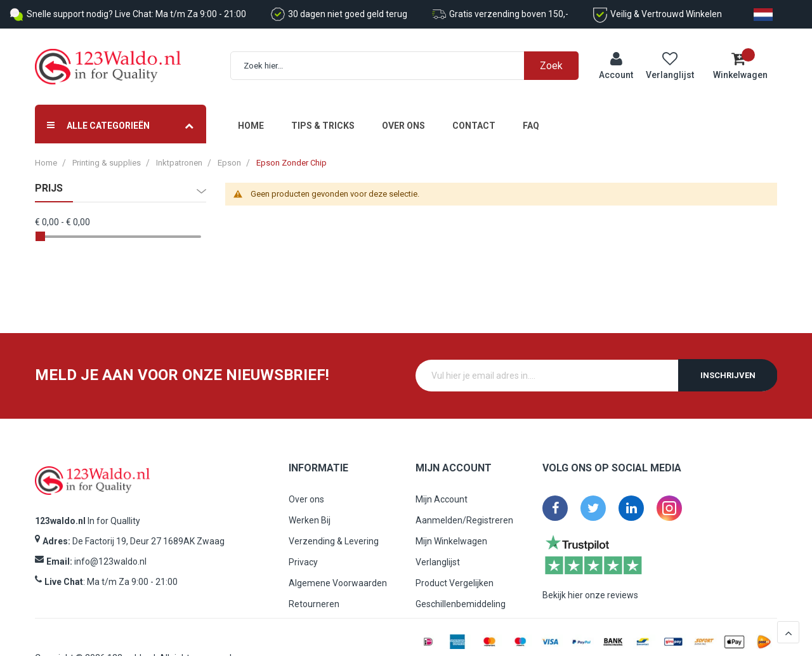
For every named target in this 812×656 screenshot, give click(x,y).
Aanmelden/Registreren (464, 520)
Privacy (303, 562)
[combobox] (411, 66)
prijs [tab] (49, 188)
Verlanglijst (438, 562)
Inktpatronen (179, 163)
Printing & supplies (107, 163)
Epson (229, 163)
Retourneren (314, 604)
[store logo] (108, 67)
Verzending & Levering (334, 541)
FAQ (531, 126)
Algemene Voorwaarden (338, 583)
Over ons (403, 126)
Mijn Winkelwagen (451, 541)
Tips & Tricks (323, 126)
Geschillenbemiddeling (461, 604)
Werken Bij (310, 520)
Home (251, 126)
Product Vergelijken (455, 583)
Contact (474, 126)
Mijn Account (442, 499)
